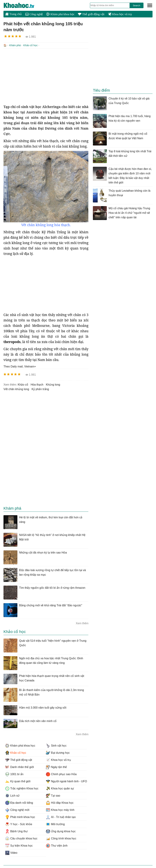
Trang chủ (13, 14)
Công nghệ (34, 14)
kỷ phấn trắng (40, 389)
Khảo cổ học (30, 45)
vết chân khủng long (16, 389)
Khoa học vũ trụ (120, 14)
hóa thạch (37, 384)
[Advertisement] (46, 76)
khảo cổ (23, 384)
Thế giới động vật (91, 14)
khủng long (53, 384)
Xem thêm (82, 623)
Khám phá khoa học (60, 14)
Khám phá (15, 45)
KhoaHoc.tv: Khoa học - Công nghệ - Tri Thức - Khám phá (23, 5)
